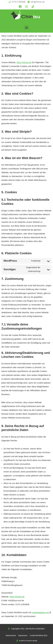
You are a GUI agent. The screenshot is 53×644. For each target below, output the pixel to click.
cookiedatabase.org (40, 612)
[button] (26, 27)
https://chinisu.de (24, 62)
